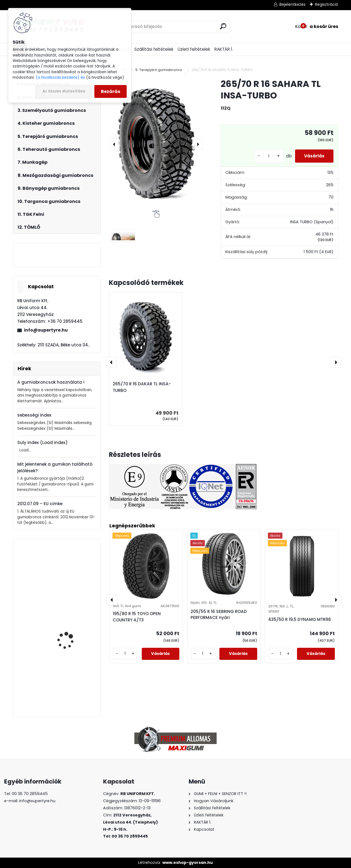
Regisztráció (327, 4)
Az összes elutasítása (64, 91)
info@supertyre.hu (46, 330)
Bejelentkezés (292, 4)
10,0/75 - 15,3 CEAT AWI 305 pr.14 (71, 625)
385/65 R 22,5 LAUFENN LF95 (71, 678)
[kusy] (264, 156)
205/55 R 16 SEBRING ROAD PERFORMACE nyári (219, 615)
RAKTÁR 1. (224, 49)
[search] (223, 26)
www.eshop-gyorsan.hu (188, 863)
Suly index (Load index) (43, 443)
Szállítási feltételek (154, 49)
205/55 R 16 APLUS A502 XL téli (71, 572)
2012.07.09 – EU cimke (40, 504)
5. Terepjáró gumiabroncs (159, 70)
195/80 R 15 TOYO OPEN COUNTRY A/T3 (137, 617)
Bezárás (111, 91)
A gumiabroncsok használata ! (51, 382)
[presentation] (114, 144)
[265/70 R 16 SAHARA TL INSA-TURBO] (156, 144)
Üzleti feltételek (194, 49)
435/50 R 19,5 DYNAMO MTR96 (300, 619)
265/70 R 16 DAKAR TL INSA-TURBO (142, 387)
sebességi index (34, 415)
